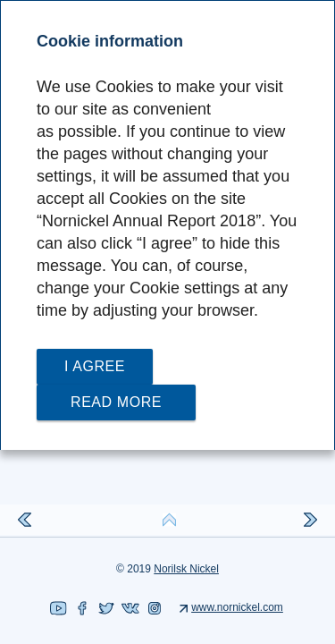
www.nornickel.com (237, 607)
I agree (95, 366)
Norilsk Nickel (186, 569)
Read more (116, 402)
